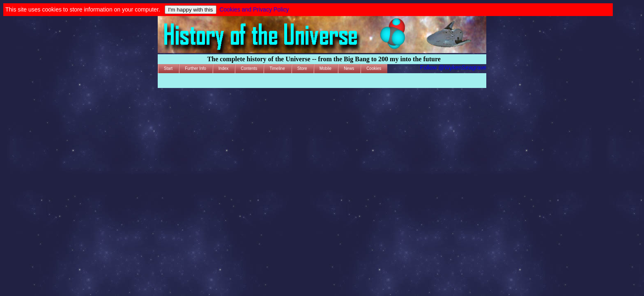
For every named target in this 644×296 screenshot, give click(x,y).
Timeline (277, 68)
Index (223, 68)
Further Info (195, 68)
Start (168, 68)
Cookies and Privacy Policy (254, 9)
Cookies (374, 68)
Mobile (325, 68)
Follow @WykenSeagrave (453, 67)
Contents (249, 68)
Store (302, 68)
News (349, 68)
